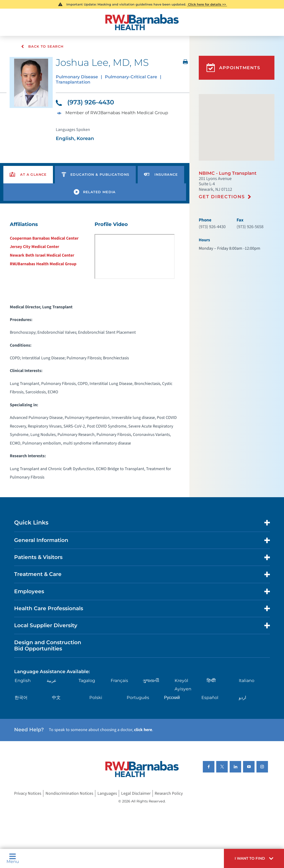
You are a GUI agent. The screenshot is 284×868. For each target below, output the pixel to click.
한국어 (21, 698)
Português (138, 698)
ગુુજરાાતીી (151, 681)
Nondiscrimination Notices (69, 794)
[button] (254, 858)
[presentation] (28, 175)
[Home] (142, 22)
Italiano (247, 681)
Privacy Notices (28, 794)
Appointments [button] (233, 68)
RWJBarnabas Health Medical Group (43, 264)
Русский (172, 698)
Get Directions (222, 197)
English (23, 681)
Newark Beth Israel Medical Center (42, 256)
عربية (52, 681)
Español (210, 698)
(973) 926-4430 (85, 103)
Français (119, 681)
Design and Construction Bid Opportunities (48, 646)
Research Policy (169, 794)
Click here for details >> (207, 4)
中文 (56, 698)
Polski (96, 698)
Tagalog (87, 681)
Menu (13, 858)
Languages (107, 794)
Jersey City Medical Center (34, 247)
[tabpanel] (95, 353)
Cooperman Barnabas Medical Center (44, 239)
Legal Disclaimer (136, 794)
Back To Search (43, 47)
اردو (242, 698)
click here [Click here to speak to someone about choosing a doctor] (143, 730)
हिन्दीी (211, 681)
